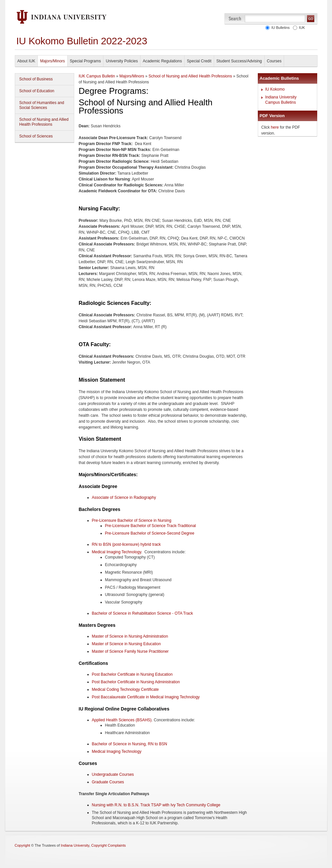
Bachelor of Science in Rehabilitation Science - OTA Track (143, 613)
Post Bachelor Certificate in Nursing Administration (136, 682)
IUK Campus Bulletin (97, 76)
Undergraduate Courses (113, 774)
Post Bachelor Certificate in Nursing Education (132, 674)
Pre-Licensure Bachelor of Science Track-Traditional (151, 526)
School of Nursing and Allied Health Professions (44, 122)
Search (235, 19)
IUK (301, 28)
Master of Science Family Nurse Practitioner (130, 651)
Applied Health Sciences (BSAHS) (122, 720)
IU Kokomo (275, 89)
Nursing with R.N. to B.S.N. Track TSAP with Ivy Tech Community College (156, 805)
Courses (274, 61)
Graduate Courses (108, 782)
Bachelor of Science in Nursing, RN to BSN (130, 744)
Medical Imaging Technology (117, 552)
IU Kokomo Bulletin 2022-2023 (82, 41)
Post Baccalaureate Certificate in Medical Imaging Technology (146, 697)
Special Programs (86, 61)
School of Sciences (36, 136)
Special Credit (199, 61)
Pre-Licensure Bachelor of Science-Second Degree (150, 533)
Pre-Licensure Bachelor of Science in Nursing (132, 520)
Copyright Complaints (109, 845)
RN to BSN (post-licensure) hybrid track (126, 544)
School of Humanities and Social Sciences (42, 105)
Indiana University (75, 845)
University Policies (122, 61)
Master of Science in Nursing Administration (130, 636)
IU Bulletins (279, 28)
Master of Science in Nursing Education (126, 644)
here (275, 127)
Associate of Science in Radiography (124, 498)
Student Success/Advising (239, 61)
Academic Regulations (162, 61)
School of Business (36, 79)
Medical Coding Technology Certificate (125, 689)
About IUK (26, 61)
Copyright (22, 845)
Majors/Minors (52, 61)
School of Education (37, 91)
